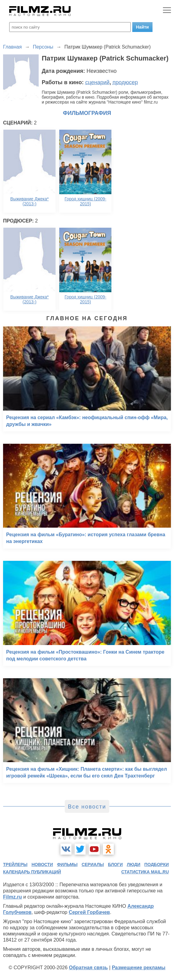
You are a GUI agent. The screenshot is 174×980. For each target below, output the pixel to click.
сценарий (97, 82)
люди (133, 864)
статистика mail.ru (145, 872)
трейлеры (15, 864)
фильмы (67, 864)
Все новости (87, 807)
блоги (115, 864)
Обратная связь (89, 968)
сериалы (93, 864)
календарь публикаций (32, 872)
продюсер (125, 82)
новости (42, 864)
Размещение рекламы (139, 968)
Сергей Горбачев (89, 912)
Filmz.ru (12, 897)
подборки (157, 864)
